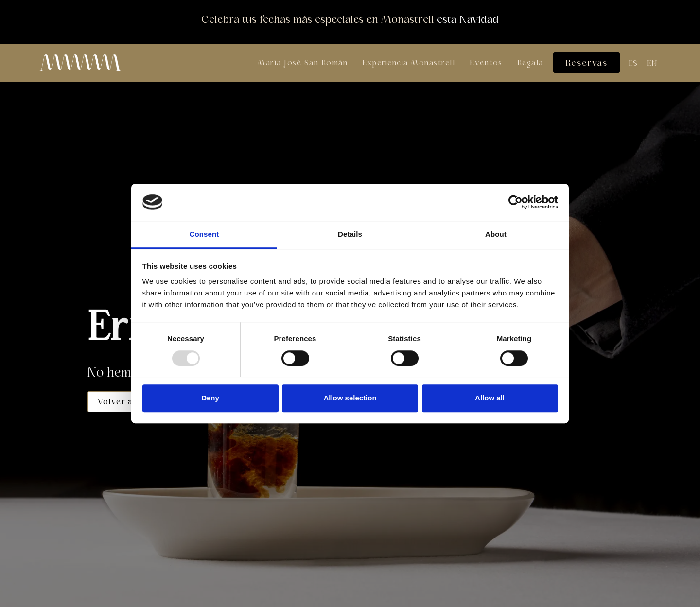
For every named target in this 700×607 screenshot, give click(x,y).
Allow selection (350, 398)
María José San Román (303, 63)
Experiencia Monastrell (409, 63)
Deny (210, 398)
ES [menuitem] (633, 63)
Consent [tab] (204, 234)
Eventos (486, 63)
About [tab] (496, 234)
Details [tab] (350, 234)
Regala (530, 63)
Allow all (490, 398)
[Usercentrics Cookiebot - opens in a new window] (516, 202)
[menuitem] (633, 63)
